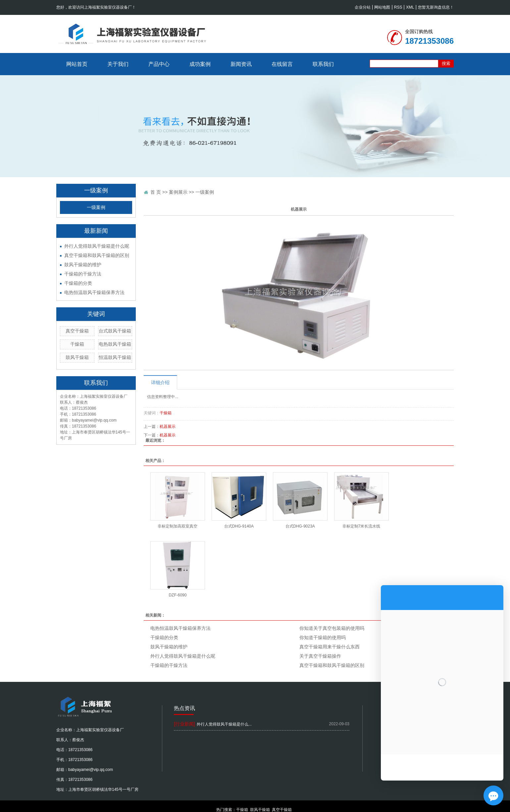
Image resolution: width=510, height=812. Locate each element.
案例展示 (178, 192)
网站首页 (77, 64)
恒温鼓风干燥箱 (115, 357)
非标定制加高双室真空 (178, 526)
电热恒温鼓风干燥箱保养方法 (94, 292)
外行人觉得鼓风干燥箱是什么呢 (97, 246)
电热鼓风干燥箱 (115, 344)
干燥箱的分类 (78, 283)
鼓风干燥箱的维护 (83, 265)
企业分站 (363, 7)
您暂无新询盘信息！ (436, 7)
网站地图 (382, 7)
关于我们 (118, 64)
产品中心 (159, 64)
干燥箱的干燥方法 (83, 274)
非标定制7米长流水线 (361, 526)
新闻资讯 (241, 64)
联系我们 (323, 64)
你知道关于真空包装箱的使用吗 (332, 628)
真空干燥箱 (77, 331)
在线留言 (282, 64)
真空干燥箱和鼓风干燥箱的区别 (97, 255)
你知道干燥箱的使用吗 (323, 637)
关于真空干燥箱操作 (320, 656)
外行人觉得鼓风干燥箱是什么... (224, 724)
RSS (398, 7)
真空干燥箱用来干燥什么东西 (330, 647)
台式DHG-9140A (239, 526)
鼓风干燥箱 (77, 357)
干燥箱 (77, 344)
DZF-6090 (178, 595)
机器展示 (168, 427)
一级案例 (96, 207)
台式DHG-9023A (300, 526)
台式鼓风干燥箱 (115, 331)
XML (410, 7)
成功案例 (200, 64)
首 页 (156, 192)
